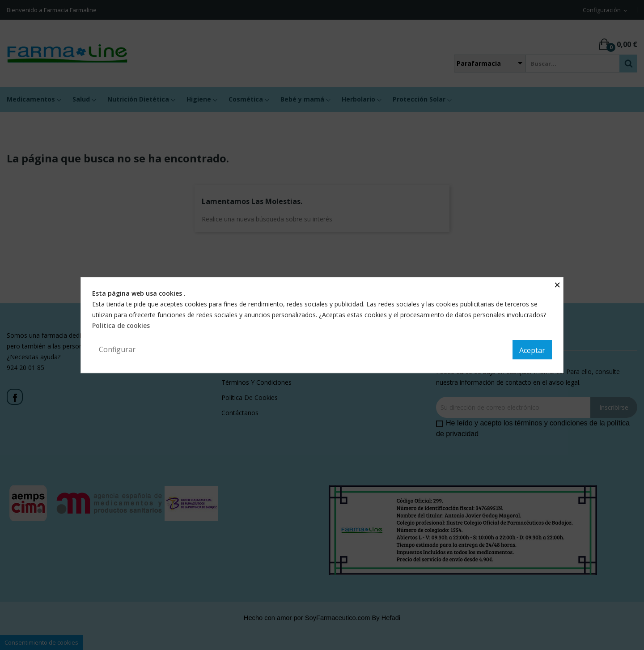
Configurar (117, 349)
